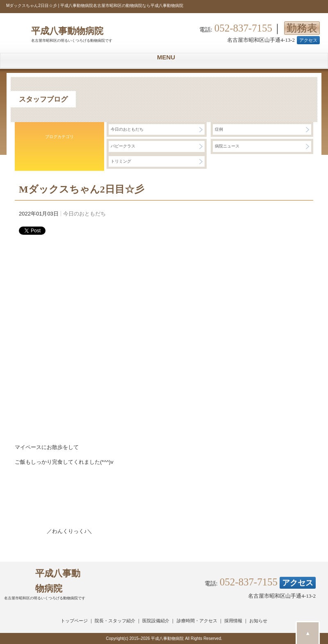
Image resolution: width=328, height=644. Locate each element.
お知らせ (258, 621)
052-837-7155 (243, 28)
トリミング (121, 161)
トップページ (74, 621)
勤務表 (302, 28)
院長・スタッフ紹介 (115, 621)
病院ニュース (227, 146)
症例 (219, 129)
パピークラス (123, 146)
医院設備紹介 (156, 621)
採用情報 (233, 621)
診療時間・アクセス (197, 621)
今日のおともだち (127, 129)
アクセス (308, 40)
